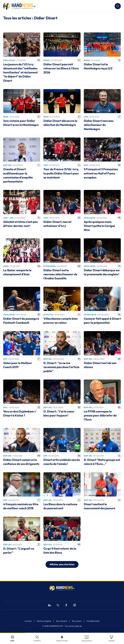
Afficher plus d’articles (62, 564)
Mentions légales (44, 621)
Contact (28, 621)
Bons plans (77, 621)
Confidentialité (93, 621)
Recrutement (62, 621)
